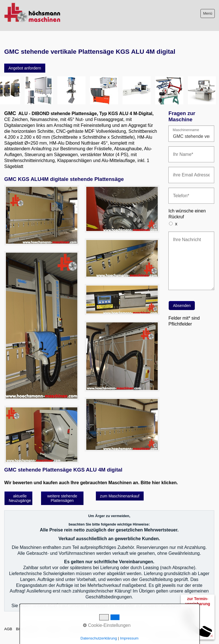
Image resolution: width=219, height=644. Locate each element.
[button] (25, 68)
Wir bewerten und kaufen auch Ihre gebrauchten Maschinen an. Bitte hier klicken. (91, 483)
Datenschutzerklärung (114, 629)
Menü (208, 13)
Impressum (54, 629)
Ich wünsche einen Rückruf (187, 214)
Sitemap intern (79, 629)
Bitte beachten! (29, 629)
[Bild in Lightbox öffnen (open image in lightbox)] (42, 215)
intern (140, 629)
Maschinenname (186, 130)
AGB (8, 629)
